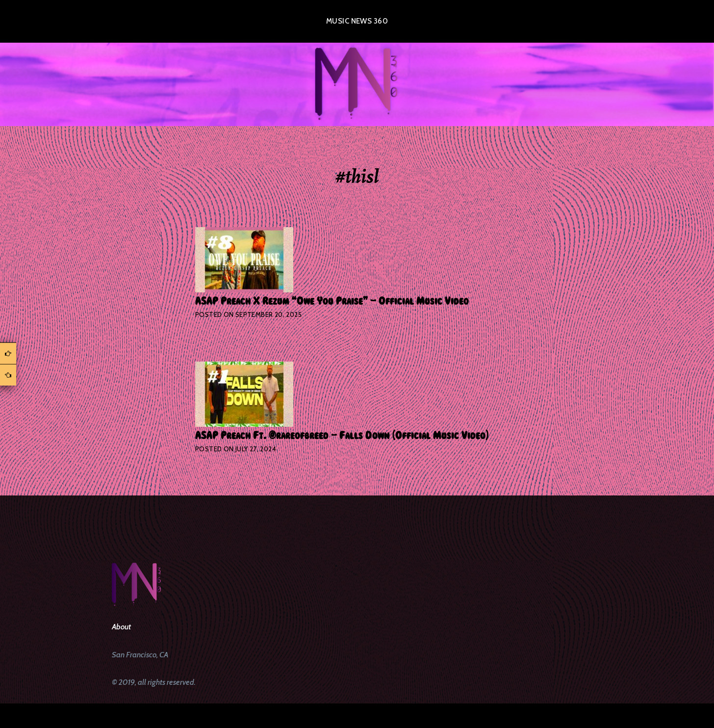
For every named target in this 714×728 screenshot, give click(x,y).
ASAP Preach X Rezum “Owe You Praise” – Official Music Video (332, 301)
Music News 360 (357, 21)
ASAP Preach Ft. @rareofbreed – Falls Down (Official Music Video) (342, 436)
